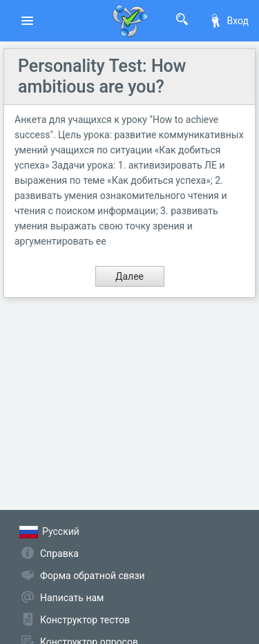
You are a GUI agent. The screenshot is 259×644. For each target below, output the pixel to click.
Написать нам (72, 598)
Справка (59, 553)
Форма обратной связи (93, 576)
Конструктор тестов (85, 620)
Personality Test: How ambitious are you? (102, 76)
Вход (229, 21)
